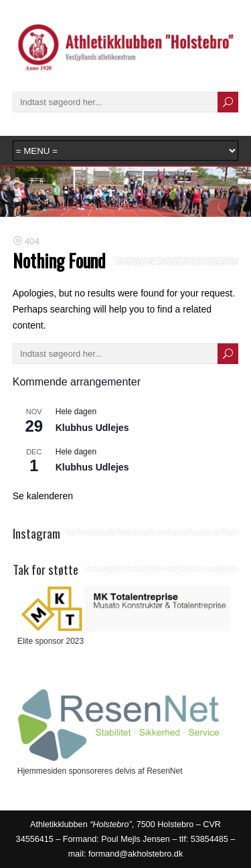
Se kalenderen (43, 496)
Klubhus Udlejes (92, 428)
